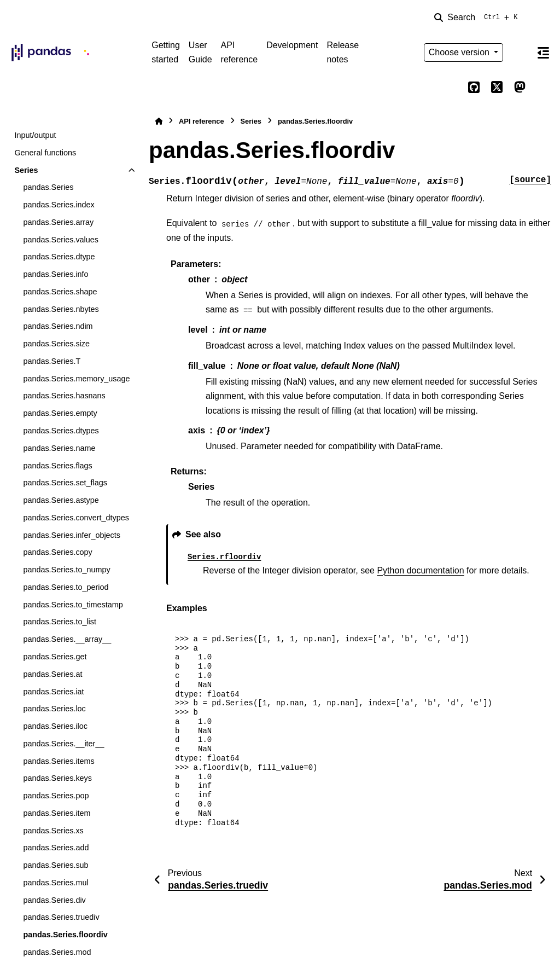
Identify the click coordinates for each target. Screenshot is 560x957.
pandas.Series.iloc (55, 726)
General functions (45, 153)
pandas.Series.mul (56, 883)
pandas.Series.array (58, 222)
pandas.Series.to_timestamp (73, 605)
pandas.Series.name (59, 448)
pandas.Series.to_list (60, 622)
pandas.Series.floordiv (65, 935)
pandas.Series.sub (56, 865)
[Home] (159, 121)
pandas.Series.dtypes (61, 431)
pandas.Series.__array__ (67, 639)
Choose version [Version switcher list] (460, 52)
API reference (240, 52)
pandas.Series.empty (60, 413)
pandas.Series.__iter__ (63, 744)
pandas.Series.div (54, 900)
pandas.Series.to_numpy (66, 570)
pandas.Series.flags (57, 466)
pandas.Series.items (59, 761)
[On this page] (543, 53)
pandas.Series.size (56, 344)
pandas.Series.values (61, 240)
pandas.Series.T (52, 361)
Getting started (166, 52)
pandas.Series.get (55, 657)
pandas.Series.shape (60, 292)
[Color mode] (520, 53)
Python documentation (420, 570)
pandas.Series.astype (61, 500)
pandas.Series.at (52, 674)
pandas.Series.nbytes (61, 309)
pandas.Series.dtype (59, 257)
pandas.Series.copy (57, 552)
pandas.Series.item (57, 813)
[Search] (478, 18)
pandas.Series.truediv (61, 917)
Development (292, 45)
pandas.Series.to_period (66, 587)
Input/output (35, 135)
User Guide (200, 52)
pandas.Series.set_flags (65, 483)
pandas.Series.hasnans (64, 396)
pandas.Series (48, 187)
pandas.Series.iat (53, 692)
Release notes (343, 52)
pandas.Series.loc (54, 709)
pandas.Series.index (59, 205)
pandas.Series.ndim (58, 326)
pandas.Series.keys (57, 778)
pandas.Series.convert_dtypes (76, 518)
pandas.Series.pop (56, 796)
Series (26, 170)
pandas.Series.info (56, 274)
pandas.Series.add (56, 848)
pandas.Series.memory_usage (76, 379)
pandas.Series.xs (53, 831)
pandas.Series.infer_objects (72, 535)
